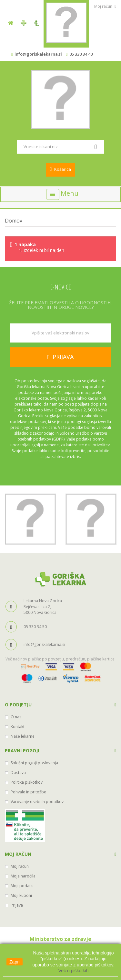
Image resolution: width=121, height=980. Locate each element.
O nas (16, 717)
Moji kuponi (21, 895)
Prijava (17, 905)
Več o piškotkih (73, 971)
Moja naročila (23, 876)
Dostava (18, 773)
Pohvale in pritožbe (28, 792)
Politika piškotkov (27, 782)
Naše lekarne (23, 736)
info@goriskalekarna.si (38, 54)
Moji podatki (22, 886)
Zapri (15, 962)
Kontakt (18, 727)
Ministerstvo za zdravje (60, 939)
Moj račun (18, 854)
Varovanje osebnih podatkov (37, 802)
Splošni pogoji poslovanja (34, 763)
